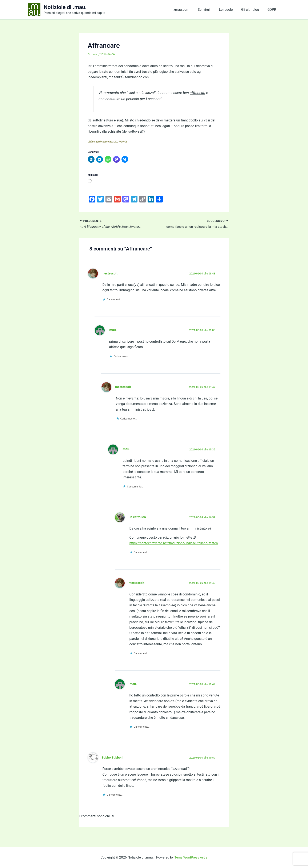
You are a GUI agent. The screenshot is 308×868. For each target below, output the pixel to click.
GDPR (273, 10)
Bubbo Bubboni (113, 763)
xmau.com (189, 10)
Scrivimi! (210, 10)
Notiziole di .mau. (65, 7)
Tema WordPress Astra (191, 857)
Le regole (230, 10)
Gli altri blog (253, 10)
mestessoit (110, 274)
